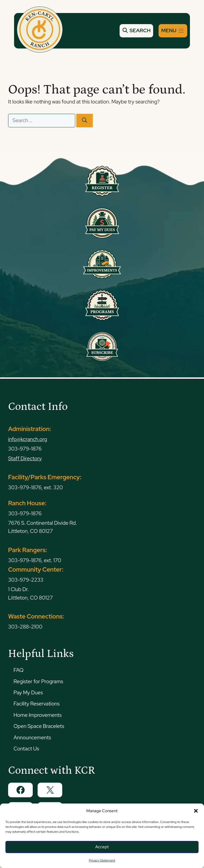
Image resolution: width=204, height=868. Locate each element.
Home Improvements (38, 715)
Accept (102, 847)
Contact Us (26, 749)
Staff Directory (25, 459)
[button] (196, 811)
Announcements (32, 738)
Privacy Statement (102, 860)
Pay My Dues (28, 693)
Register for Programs (38, 681)
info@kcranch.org (28, 439)
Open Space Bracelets (39, 726)
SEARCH (136, 30)
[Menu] (173, 31)
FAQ (19, 670)
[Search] (85, 121)
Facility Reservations (37, 704)
